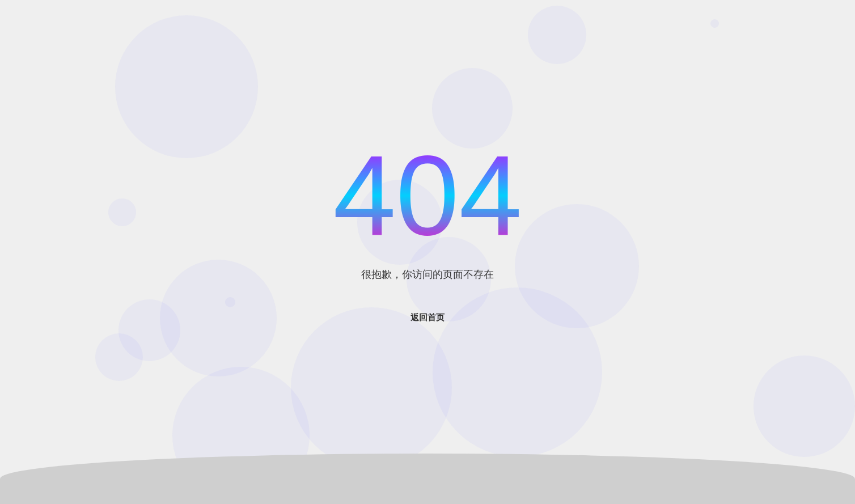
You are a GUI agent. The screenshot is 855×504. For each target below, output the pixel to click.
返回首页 (427, 317)
